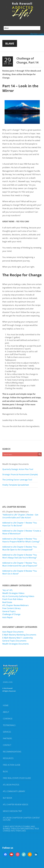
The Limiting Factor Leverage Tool (17, 480)
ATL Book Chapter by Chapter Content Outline (21, 819)
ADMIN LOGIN (8, 682)
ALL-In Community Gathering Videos (18, 596)
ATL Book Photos (11, 785)
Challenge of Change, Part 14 (27, 60)
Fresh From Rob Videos (13, 599)
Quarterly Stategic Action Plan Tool (18, 469)
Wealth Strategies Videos (13, 593)
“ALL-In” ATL (8, 590)
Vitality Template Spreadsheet (16, 485)
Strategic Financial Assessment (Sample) (20, 474)
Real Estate (7, 602)
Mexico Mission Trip (12, 811)
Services (7, 732)
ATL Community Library (14, 791)
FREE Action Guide (12, 765)
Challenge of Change (11, 614)
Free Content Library (11, 608)
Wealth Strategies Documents (16, 644)
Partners (7, 738)
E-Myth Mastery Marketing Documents (19, 635)
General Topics (9, 611)
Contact (7, 745)
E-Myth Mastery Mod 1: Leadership (18, 638)
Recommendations (12, 752)
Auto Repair (8, 617)
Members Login (37, 34)
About (6, 712)
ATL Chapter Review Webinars (15, 605)
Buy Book (7, 798)
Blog (5, 771)
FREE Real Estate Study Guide (17, 778)
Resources (8, 758)
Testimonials (9, 725)
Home (6, 705)
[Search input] (20, 454)
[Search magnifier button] (40, 454)
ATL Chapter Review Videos (16, 805)
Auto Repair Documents (13, 632)
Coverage (8, 719)
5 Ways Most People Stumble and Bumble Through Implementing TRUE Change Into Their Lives (21, 829)
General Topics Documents (14, 641)
